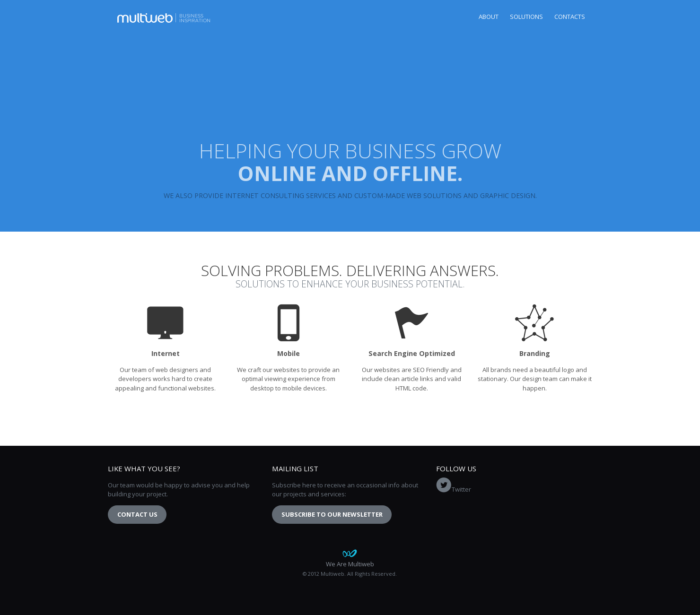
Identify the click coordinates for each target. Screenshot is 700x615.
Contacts (570, 17)
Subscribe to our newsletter (332, 514)
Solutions (526, 17)
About (489, 17)
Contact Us (137, 514)
